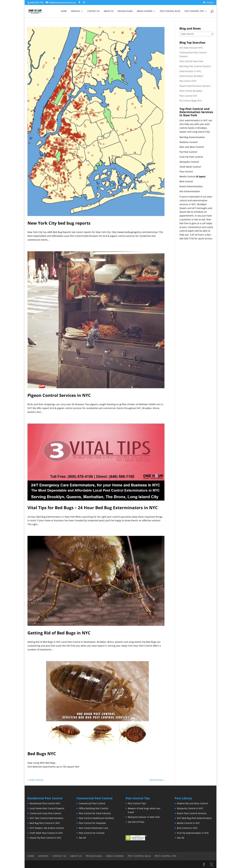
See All (82, 838)
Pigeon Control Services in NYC (59, 395)
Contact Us (93, 11)
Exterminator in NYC (190, 71)
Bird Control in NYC (187, 828)
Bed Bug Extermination (192, 137)
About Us (109, 11)
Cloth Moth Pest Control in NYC (46, 833)
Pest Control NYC (189, 96)
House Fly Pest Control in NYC (46, 838)
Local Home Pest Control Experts (47, 808)
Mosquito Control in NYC (190, 808)
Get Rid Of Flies (136, 822)
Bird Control (186, 181)
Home (64, 11)
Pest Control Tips (194, 11)
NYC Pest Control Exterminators (47, 818)
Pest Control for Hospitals (92, 823)
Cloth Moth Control (190, 167)
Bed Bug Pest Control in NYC (45, 823)
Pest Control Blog (170, 11)
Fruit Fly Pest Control (191, 157)
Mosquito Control (189, 162)
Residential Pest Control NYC (45, 803)
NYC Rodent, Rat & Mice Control (47, 828)
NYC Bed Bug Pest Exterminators (194, 818)
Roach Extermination (191, 186)
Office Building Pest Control (93, 808)
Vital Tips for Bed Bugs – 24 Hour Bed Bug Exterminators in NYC (93, 508)
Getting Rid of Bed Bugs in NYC (59, 633)
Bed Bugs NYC (42, 754)
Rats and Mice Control (192, 147)
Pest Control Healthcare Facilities (96, 818)
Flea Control (186, 172)
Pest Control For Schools (92, 833)
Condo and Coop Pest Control (45, 813)
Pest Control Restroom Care (93, 828)
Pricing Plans (125, 11)
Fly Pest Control (188, 152)
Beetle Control (187, 176)
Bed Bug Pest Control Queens (195, 66)
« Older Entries (35, 780)
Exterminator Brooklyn (191, 76)
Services (75, 11)
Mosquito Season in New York (144, 817)
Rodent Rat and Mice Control (192, 803)
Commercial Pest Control (92, 803)
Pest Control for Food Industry (95, 813)
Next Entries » (157, 780)
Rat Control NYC (188, 81)
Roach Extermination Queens (195, 86)
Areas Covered (145, 11)
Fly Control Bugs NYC (191, 101)
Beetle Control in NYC (188, 823)
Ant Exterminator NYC (191, 48)
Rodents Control (189, 142)
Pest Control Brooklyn (191, 91)
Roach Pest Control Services (192, 813)
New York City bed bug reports (59, 223)
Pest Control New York (191, 61)
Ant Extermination (190, 191)
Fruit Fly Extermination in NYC (193, 833)
